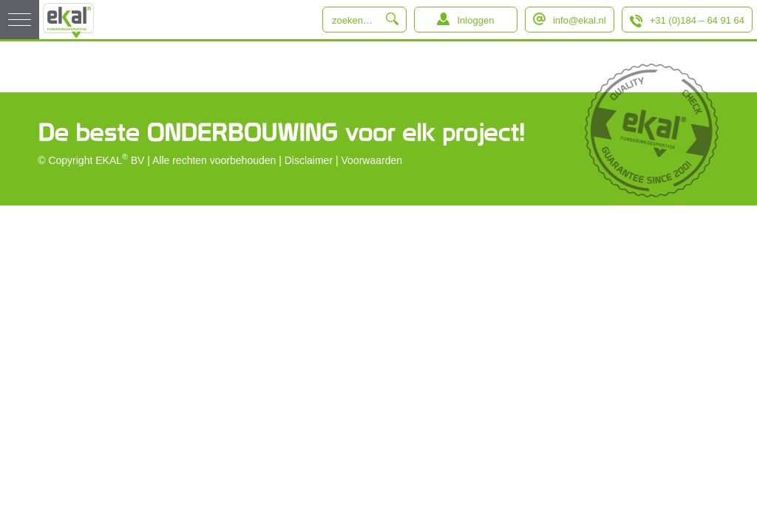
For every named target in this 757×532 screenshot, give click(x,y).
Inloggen (475, 20)
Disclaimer (309, 160)
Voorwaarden (372, 160)
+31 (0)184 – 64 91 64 (697, 20)
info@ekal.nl (580, 20)
